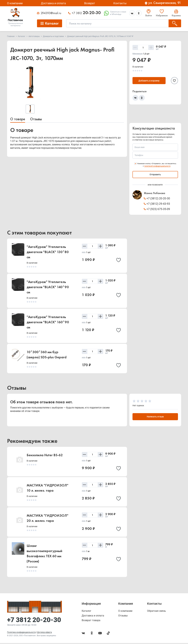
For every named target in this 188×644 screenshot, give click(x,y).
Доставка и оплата (53, 3)
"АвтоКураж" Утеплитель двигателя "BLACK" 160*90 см (48, 322)
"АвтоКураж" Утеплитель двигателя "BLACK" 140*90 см (48, 287)
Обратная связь (156, 612)
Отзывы (36, 119)
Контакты (120, 3)
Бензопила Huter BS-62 (45, 456)
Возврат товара (91, 621)
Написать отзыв (155, 418)
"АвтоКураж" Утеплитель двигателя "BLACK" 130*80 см (48, 252)
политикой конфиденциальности (157, 166)
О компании (15, 3)
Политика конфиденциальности (21, 633)
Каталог (86, 612)
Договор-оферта (45, 633)
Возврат (90, 3)
